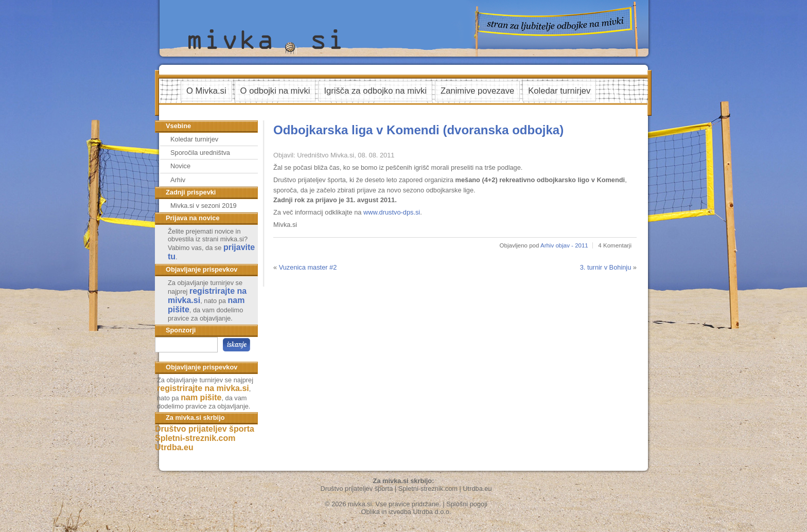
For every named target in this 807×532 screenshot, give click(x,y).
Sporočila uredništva (200, 153)
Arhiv (178, 180)
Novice (180, 166)
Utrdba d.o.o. (432, 512)
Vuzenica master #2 (308, 267)
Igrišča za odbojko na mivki (375, 91)
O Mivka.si (206, 91)
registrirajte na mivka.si (203, 388)
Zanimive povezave (477, 91)
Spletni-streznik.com (195, 438)
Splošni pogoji (467, 504)
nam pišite (201, 397)
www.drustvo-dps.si (392, 212)
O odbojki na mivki (275, 91)
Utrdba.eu (174, 447)
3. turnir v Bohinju (606, 267)
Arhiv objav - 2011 (564, 245)
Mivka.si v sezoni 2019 (204, 206)
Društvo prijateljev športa (205, 429)
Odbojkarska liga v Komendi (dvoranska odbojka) (418, 130)
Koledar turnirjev (559, 91)
